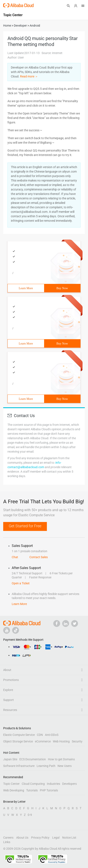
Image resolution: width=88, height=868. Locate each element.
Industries (53, 784)
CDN (40, 735)
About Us (22, 838)
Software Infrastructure (19, 766)
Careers (8, 838)
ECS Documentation (33, 759)
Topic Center (11, 784)
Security (77, 741)
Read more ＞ (29, 76)
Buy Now (62, 288)
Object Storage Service (18, 741)
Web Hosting (61, 741)
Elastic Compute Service (19, 735)
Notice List (69, 838)
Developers (69, 784)
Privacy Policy (40, 838)
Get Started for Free (25, 526)
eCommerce (43, 741)
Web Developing (14, 790)
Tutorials (32, 790)
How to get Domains (61, 759)
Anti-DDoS (52, 735)
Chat (15, 557)
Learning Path (46, 766)
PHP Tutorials (49, 790)
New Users (65, 766)
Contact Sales (39, 557)
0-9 (30, 815)
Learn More (26, 288)
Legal (56, 838)
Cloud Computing (33, 784)
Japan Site (10, 759)
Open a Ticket (21, 583)
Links (7, 842)
